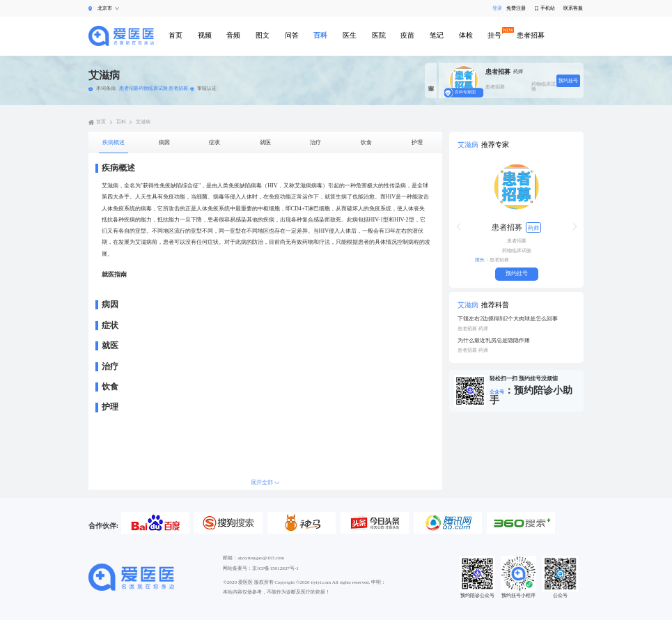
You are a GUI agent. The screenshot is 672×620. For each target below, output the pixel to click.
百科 (320, 35)
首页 (175, 35)
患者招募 (531, 35)
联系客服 (573, 9)
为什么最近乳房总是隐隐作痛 (494, 341)
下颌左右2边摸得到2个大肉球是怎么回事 (508, 319)
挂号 (494, 35)
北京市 (105, 8)
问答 (292, 35)
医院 (379, 35)
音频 (233, 35)
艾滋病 (143, 122)
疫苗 (407, 35)
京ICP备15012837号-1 (275, 568)
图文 (263, 35)
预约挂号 (568, 81)
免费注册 (516, 9)
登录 (495, 9)
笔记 (437, 35)
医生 (350, 35)
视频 (205, 35)
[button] (458, 226)
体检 (466, 35)
